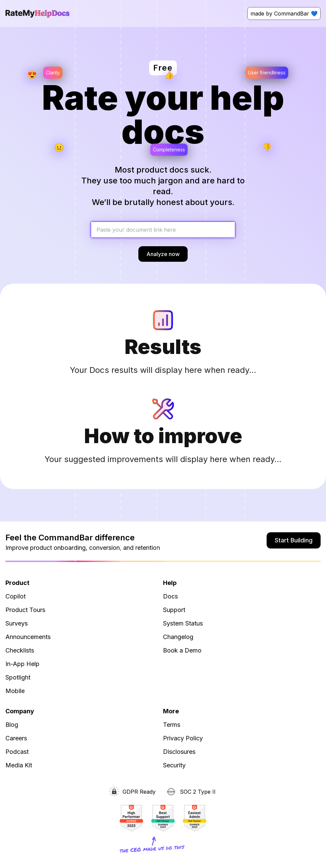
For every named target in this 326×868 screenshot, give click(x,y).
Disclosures (179, 752)
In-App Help (22, 664)
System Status (183, 623)
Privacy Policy (183, 738)
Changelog (178, 637)
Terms (172, 725)
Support (174, 610)
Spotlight (18, 677)
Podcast (17, 752)
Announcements (28, 637)
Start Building (294, 540)
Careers (16, 738)
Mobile (15, 691)
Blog (12, 725)
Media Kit (19, 765)
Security (174, 765)
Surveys (17, 623)
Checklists (20, 650)
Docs (170, 596)
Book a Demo (182, 650)
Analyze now (163, 254)
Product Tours (25, 610)
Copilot (16, 596)
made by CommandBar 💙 (284, 14)
